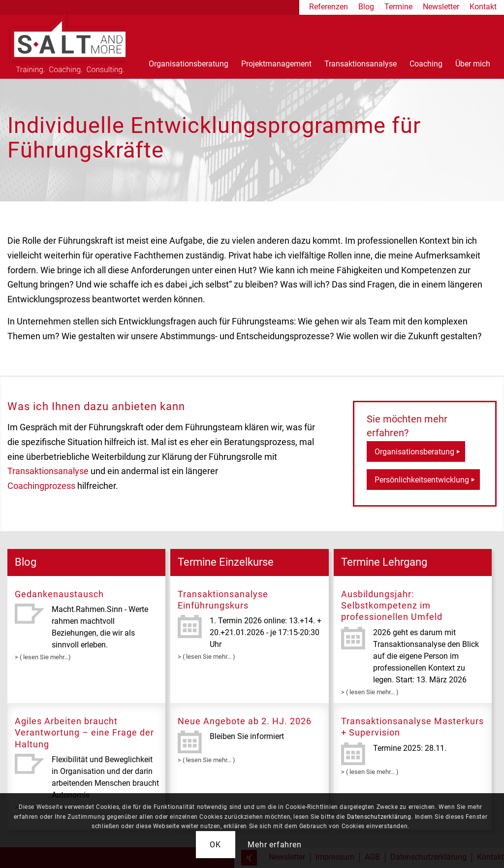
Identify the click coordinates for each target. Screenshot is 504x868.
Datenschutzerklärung (379, 817)
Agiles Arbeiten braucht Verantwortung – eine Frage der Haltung (84, 733)
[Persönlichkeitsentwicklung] (423, 480)
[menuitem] (329, 7)
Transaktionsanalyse (48, 471)
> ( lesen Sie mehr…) (43, 657)
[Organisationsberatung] (416, 451)
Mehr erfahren (274, 845)
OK (215, 845)
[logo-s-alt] (66, 42)
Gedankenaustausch (59, 594)
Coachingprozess (41, 486)
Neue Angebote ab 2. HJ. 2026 (245, 721)
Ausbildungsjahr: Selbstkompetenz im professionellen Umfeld (392, 606)
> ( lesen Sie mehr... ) (206, 657)
